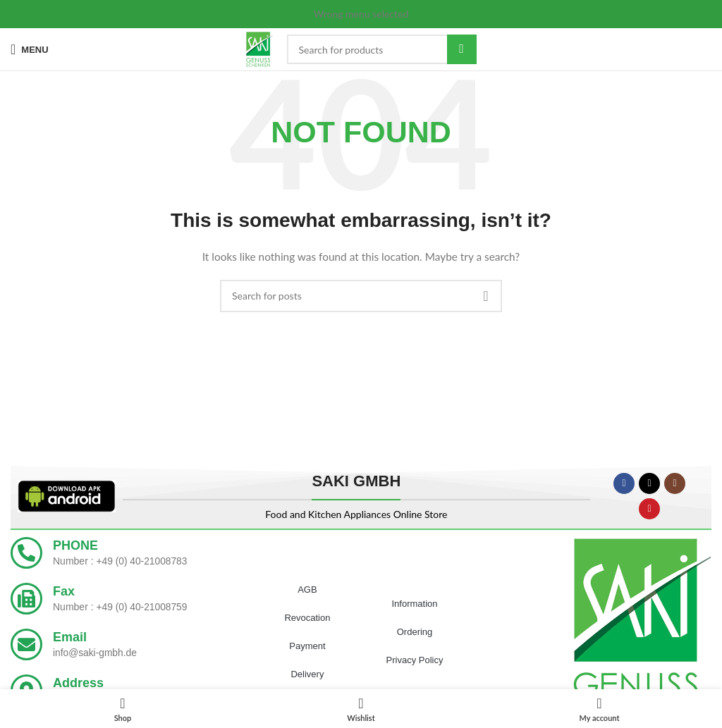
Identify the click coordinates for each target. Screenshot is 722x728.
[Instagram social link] (675, 483)
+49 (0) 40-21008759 (142, 607)
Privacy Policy (415, 660)
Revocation (307, 618)
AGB (307, 590)
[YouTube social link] (649, 509)
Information (415, 604)
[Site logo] (259, 48)
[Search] (382, 49)
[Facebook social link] (624, 483)
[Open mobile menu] (30, 49)
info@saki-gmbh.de (96, 653)
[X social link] (649, 483)
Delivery (307, 674)
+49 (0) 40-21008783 (142, 561)
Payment (307, 646)
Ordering (415, 632)
